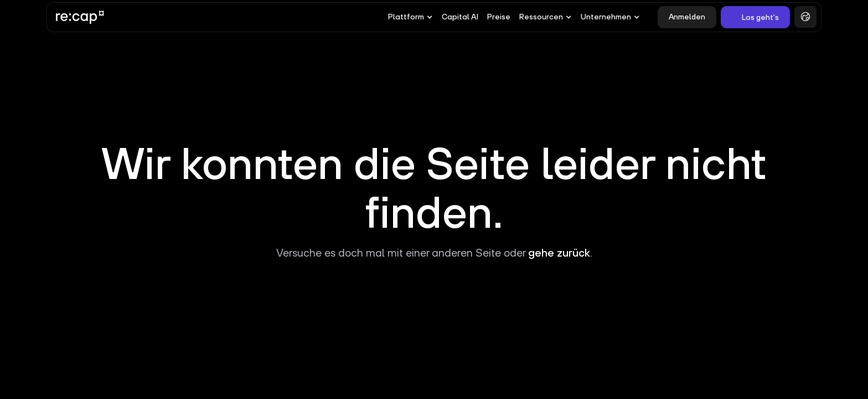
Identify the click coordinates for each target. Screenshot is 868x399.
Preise (499, 17)
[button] (410, 17)
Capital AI (460, 17)
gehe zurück (559, 252)
